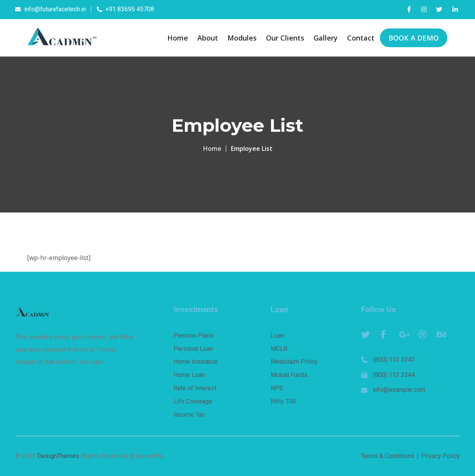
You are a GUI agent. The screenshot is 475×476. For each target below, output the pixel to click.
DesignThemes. (59, 456)
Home (212, 149)
